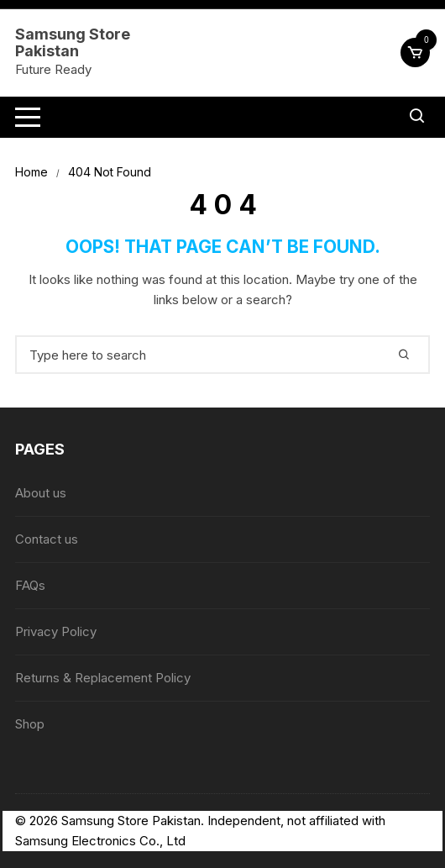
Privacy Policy (56, 631)
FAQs (30, 585)
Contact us (47, 539)
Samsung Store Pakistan (73, 42)
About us (41, 493)
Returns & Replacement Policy (103, 678)
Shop (30, 724)
